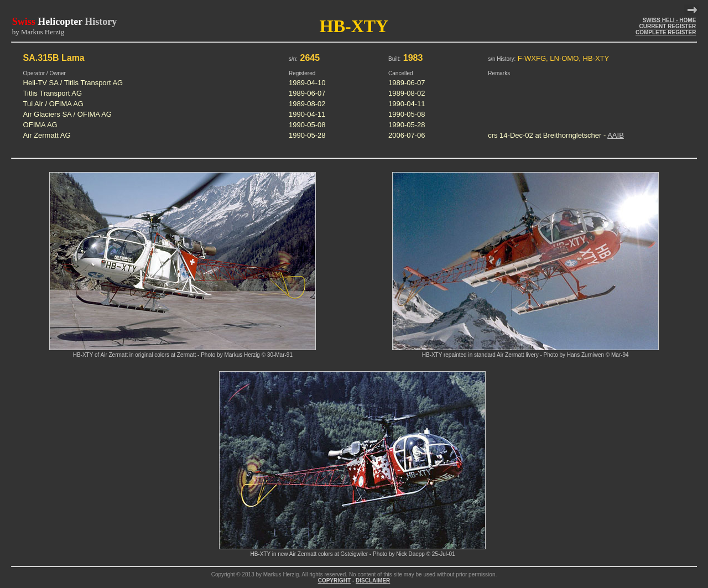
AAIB (616, 135)
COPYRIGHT (334, 581)
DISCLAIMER (373, 581)
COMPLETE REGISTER (666, 32)
